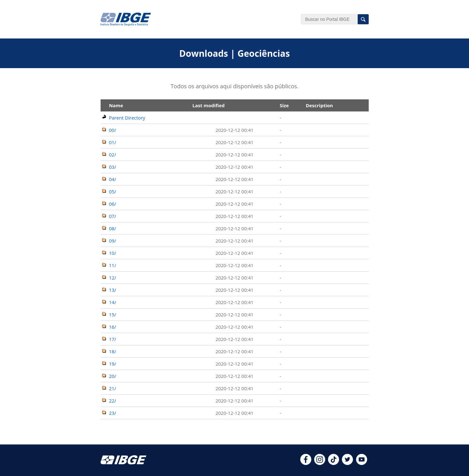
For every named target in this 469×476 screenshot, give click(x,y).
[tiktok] (334, 463)
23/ (113, 413)
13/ (113, 290)
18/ (113, 351)
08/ (113, 228)
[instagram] (320, 463)
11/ (113, 265)
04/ (113, 179)
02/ (113, 155)
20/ (113, 376)
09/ (113, 241)
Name (116, 105)
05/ (113, 191)
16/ (113, 327)
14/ (113, 302)
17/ (113, 339)
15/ (113, 314)
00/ (113, 130)
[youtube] (362, 463)
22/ (113, 401)
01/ (113, 142)
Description (319, 105)
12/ (113, 278)
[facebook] (306, 463)
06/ (113, 204)
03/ (113, 167)
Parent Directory (127, 118)
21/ (113, 388)
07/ (113, 216)
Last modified (208, 105)
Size (284, 105)
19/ (113, 364)
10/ (113, 253)
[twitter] (347, 463)
